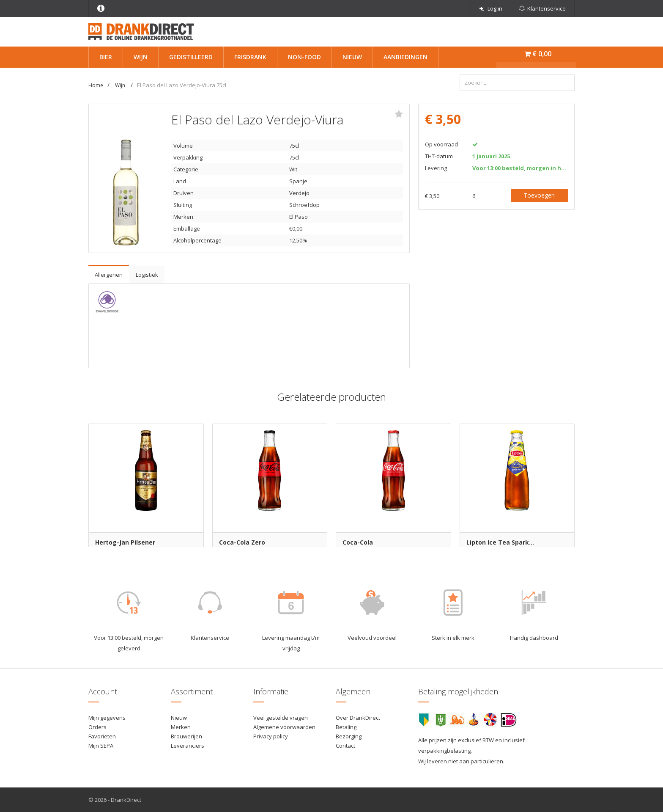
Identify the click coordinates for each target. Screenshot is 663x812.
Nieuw (352, 57)
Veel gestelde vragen (281, 718)
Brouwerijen (186, 736)
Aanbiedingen (405, 57)
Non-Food (304, 57)
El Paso (299, 217)
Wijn (141, 57)
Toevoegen (539, 195)
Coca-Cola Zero (242, 542)
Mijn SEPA (101, 746)
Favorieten (102, 736)
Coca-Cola (358, 542)
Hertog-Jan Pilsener (125, 542)
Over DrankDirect (358, 718)
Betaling (346, 727)
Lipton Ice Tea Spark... (500, 542)
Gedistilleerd (191, 57)
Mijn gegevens (107, 718)
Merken (181, 727)
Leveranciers (188, 746)
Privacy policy (271, 736)
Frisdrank (250, 57)
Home (96, 85)
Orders (97, 727)
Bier (106, 57)
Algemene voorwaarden (284, 727)
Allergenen (109, 275)
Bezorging (349, 736)
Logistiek (147, 275)
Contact (345, 746)
